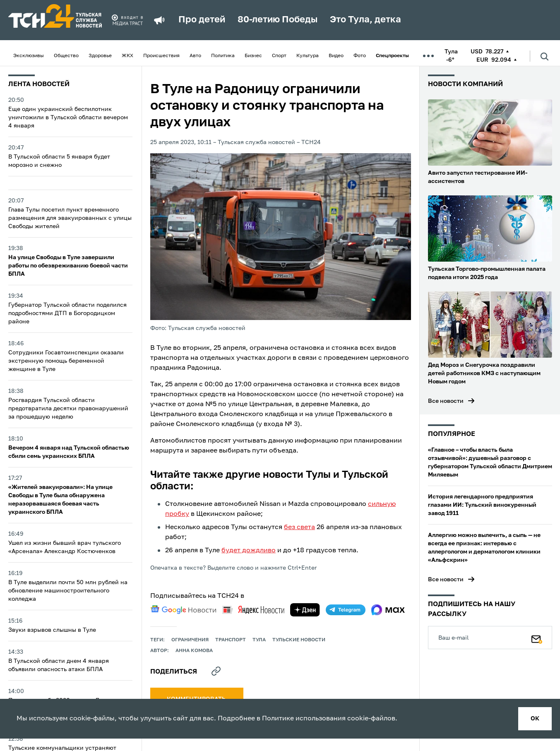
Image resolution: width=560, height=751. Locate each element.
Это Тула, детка (365, 20)
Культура (308, 56)
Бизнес (253, 56)
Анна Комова (194, 651)
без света (299, 527)
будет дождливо (249, 551)
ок (535, 719)
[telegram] (346, 610)
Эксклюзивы (29, 56)
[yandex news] (253, 610)
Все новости (446, 401)
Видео (336, 56)
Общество (66, 56)
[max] (388, 610)
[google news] (183, 610)
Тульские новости (299, 640)
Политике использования (304, 719)
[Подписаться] (537, 638)
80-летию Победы (278, 20)
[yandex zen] (305, 610)
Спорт (279, 56)
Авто (195, 56)
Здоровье (100, 56)
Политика (223, 56)
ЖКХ (127, 56)
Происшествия (161, 56)
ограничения (190, 640)
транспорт (231, 640)
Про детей (202, 20)
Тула (259, 640)
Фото (360, 56)
